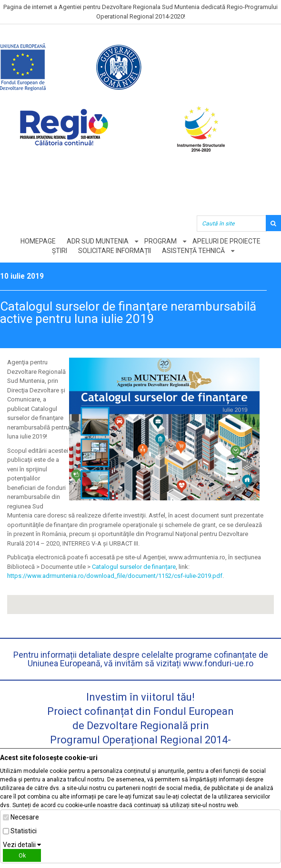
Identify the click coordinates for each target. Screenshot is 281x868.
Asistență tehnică (193, 251)
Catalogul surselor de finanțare (134, 567)
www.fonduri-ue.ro (218, 663)
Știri (60, 251)
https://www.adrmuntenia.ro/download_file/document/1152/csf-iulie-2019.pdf (115, 576)
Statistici (24, 831)
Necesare (25, 817)
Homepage (38, 241)
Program (161, 241)
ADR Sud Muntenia (98, 241)
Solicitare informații (115, 251)
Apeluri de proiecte (226, 241)
